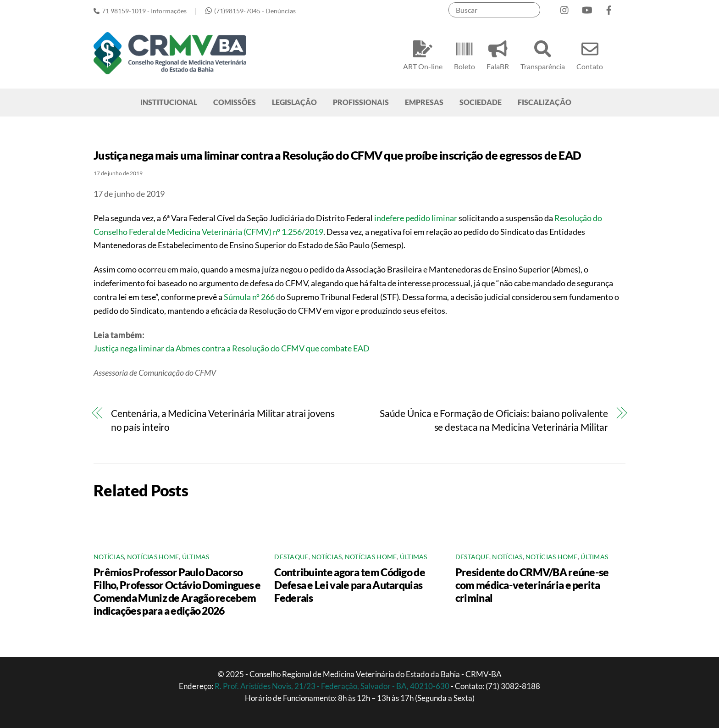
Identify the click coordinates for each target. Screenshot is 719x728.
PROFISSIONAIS (361, 102)
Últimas (196, 557)
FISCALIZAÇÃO (545, 102)
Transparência (543, 54)
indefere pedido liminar (416, 218)
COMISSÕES (235, 102)
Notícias (109, 557)
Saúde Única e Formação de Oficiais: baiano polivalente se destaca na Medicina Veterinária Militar (494, 420)
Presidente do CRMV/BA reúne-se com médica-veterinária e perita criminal (532, 585)
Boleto (465, 54)
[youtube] (587, 8)
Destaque (291, 557)
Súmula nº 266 (249, 297)
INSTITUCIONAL (169, 102)
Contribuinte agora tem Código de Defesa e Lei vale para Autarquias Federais (350, 585)
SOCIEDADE (481, 102)
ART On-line (423, 54)
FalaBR (498, 54)
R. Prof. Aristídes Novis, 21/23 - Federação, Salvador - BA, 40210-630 (333, 686)
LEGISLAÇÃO (294, 102)
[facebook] (609, 8)
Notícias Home (153, 557)
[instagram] (565, 8)
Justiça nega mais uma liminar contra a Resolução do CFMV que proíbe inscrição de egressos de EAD (337, 155)
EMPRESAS (424, 102)
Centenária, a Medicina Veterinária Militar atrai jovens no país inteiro (223, 420)
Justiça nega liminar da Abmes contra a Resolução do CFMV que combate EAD (232, 348)
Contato (590, 54)
